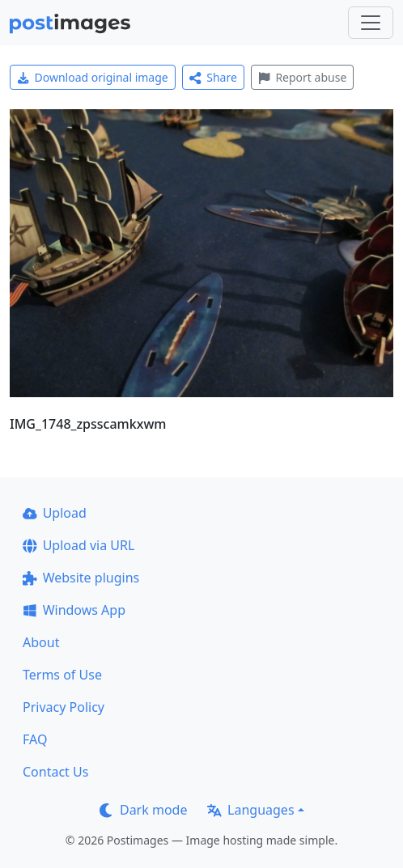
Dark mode (143, 810)
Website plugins (81, 578)
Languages (250, 810)
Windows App (74, 610)
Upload (55, 513)
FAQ (35, 739)
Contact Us (55, 772)
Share (213, 77)
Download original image (93, 77)
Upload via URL (78, 545)
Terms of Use (62, 675)
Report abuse (302, 77)
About (41, 642)
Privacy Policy (64, 707)
